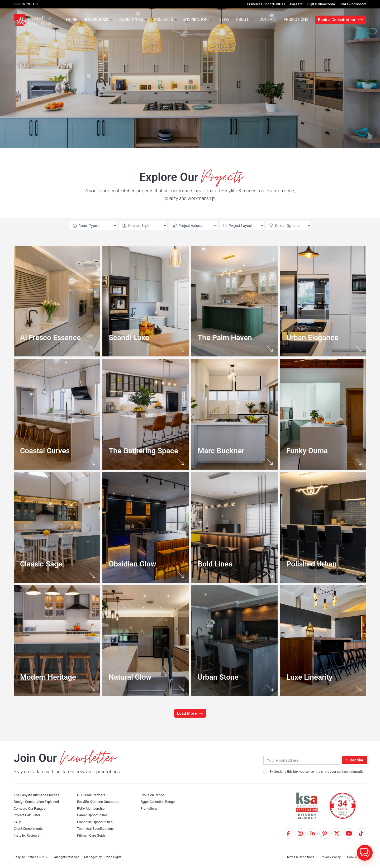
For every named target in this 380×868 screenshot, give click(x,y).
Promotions (150, 808)
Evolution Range (154, 795)
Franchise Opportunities (97, 822)
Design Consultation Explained (39, 802)
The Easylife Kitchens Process (38, 795)
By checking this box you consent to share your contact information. (315, 772)
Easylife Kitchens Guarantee (100, 802)
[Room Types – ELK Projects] (99, 226)
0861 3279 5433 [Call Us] (26, 4)
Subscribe (355, 760)
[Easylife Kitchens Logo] (32, 20)
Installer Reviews (27, 835)
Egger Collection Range (159, 802)
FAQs (18, 822)
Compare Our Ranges (31, 808)
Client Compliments (30, 828)
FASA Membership (92, 808)
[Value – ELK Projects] (186, 226)
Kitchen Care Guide (93, 835)
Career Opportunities (94, 815)
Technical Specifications (97, 828)
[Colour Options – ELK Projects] (278, 226)
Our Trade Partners (93, 795)
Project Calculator (28, 815)
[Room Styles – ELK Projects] (143, 226)
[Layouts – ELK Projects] (232, 226)
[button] (190, 713)
